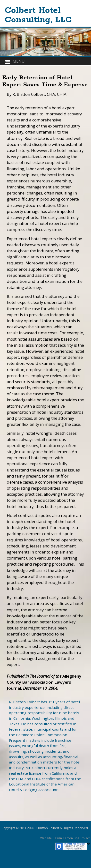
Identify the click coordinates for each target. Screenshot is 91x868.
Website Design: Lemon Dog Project (65, 838)
